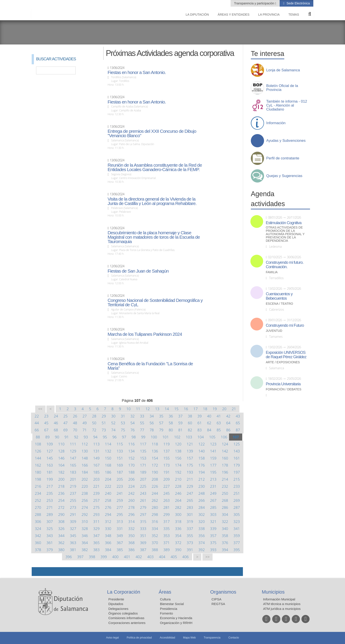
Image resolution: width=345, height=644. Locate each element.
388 (155, 550)
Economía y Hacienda (176, 618)
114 (108, 444)
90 (57, 437)
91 (67, 437)
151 (120, 458)
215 (237, 479)
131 (96, 451)
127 (50, 451)
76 (133, 430)
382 (85, 550)
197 (237, 472)
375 (213, 543)
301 (190, 514)
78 (152, 430)
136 (155, 451)
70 (75, 430)
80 (171, 430)
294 (108, 514)
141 (213, 451)
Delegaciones (118, 609)
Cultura (165, 599)
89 (47, 437)
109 (50, 444)
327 (73, 529)
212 (202, 479)
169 (120, 465)
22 (37, 416)
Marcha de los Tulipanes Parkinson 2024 (145, 334)
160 (225, 458)
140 (202, 451)
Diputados (116, 604)
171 (143, 465)
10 (128, 409)
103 (189, 437)
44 (37, 423)
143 (237, 451)
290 (61, 514)
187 (120, 472)
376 (225, 543)
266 (202, 500)
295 (120, 514)
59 (180, 423)
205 (120, 479)
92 (76, 437)
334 (155, 529)
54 (133, 423)
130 (85, 451)
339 (213, 529)
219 (73, 486)
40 (209, 416)
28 (94, 416)
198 (38, 479)
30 (113, 416)
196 (225, 472)
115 (120, 444)
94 (95, 437)
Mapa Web (189, 638)
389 (166, 550)
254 (61, 500)
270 (38, 507)
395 (237, 550)
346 (85, 536)
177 (213, 465)
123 (213, 444)
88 (38, 437)
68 (56, 430)
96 (115, 437)
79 (161, 430)
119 (166, 444)
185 (96, 472)
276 (108, 507)
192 (178, 472)
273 (73, 507)
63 (219, 423)
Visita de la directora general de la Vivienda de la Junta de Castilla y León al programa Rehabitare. (152, 201)
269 (237, 500)
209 (166, 479)
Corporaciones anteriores (127, 623)
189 (143, 472)
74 (113, 430)
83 (199, 430)
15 (176, 409)
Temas (294, 15)
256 (85, 500)
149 (96, 458)
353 (166, 536)
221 (96, 486)
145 (50, 458)
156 (178, 458)
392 (202, 550)
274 (85, 507)
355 (190, 536)
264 (178, 500)
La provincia (269, 15)
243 (143, 493)
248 (202, 493)
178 (225, 465)
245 (166, 493)
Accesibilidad (167, 638)
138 (178, 451)
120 (178, 444)
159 (213, 458)
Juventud (274, 331)
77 (142, 430)
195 (213, 472)
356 (202, 536)
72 (94, 430)
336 (178, 529)
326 (61, 529)
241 (120, 493)
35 (161, 416)
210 (178, 479)
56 (152, 423)
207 (143, 479)
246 (178, 493)
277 (120, 507)
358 (225, 536)
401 (127, 557)
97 (124, 437)
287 (237, 507)
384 (108, 550)
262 (155, 500)
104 (201, 437)
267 (213, 500)
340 (225, 529)
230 (202, 486)
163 (50, 465)
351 (143, 536)
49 (85, 423)
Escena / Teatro (279, 304)
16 (186, 409)
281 (166, 507)
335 (166, 529)
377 (237, 543)
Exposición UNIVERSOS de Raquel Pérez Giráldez (286, 355)
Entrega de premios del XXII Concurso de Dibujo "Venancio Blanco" (152, 133)
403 (150, 557)
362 (61, 543)
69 (65, 430)
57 (161, 423)
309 (73, 521)
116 (131, 444)
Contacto (234, 638)
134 (131, 451)
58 (171, 423)
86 (228, 430)
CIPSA (216, 599)
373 (190, 543)
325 (50, 529)
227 (166, 486)
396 (69, 557)
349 (120, 536)
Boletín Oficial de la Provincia (282, 88)
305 (237, 514)
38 (190, 416)
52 (113, 423)
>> (208, 557)
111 (73, 444)
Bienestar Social (172, 604)
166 (85, 465)
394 (225, 550)
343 (50, 536)
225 (143, 486)
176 (202, 465)
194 (202, 472)
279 (143, 507)
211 (190, 479)
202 (85, 479)
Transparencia (212, 638)
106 (224, 437)
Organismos (223, 592)
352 (155, 536)
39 (199, 416)
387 (143, 550)
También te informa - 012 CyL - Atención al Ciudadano (287, 105)
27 (85, 416)
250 (225, 493)
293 (96, 514)
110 (61, 444)
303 (213, 514)
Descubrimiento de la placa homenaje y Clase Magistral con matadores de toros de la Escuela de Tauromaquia (154, 237)
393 (213, 550)
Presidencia (169, 609)
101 (166, 437)
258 (108, 500)
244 (155, 493)
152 (131, 458)
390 (178, 550)
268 (225, 500)
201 (73, 479)
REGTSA (218, 604)
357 (213, 536)
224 (131, 486)
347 (96, 536)
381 (73, 550)
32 (133, 416)
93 (86, 437)
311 (96, 521)
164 (61, 465)
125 (237, 444)
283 (190, 507)
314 (131, 521)
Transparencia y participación (255, 3)
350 (131, 536)
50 (94, 423)
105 (212, 437)
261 (143, 500)
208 (155, 479)
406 (186, 557)
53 (123, 423)
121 (190, 444)
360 (38, 543)
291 (73, 514)
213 (213, 479)
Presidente (116, 599)
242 (131, 493)
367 (120, 543)
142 (225, 451)
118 (155, 444)
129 (73, 451)
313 (120, 521)
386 (131, 550)
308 (61, 521)
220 (85, 486)
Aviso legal (112, 638)
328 (85, 529)
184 (85, 472)
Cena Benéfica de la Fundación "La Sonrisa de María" (150, 366)
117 (143, 444)
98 (134, 437)
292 (85, 514)
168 (108, 465)
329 (96, 529)
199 (50, 479)
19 (215, 409)
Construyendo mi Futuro (285, 325)
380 (61, 550)
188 (131, 472)
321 (213, 521)
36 (171, 416)
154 (155, 458)
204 (108, 479)
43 (238, 416)
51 (104, 423)
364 (85, 543)
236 (61, 493)
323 (237, 521)
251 (237, 493)
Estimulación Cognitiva (284, 223)
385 (120, 550)
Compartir (37, 572)
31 (123, 416)
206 (131, 479)
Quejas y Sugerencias (284, 176)
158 (202, 458)
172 (155, 465)
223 (120, 486)
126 (38, 451)
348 (108, 536)
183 (73, 472)
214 (225, 479)
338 (202, 529)
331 (120, 529)
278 (131, 507)
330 (108, 529)
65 (238, 423)
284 (202, 507)
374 (202, 543)
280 (155, 507)
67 (46, 430)
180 (38, 472)
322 (225, 521)
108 (38, 444)
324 (38, 529)
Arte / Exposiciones (283, 362)
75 (123, 430)
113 (96, 444)
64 (228, 423)
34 (152, 416)
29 (104, 416)
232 (225, 486)
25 (65, 416)
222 (108, 486)
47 (65, 423)
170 (131, 465)
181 (50, 472)
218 (61, 486)
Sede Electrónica (298, 3)
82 (190, 430)
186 (108, 472)
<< (40, 409)
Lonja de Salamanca (283, 70)
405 (174, 557)
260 (131, 500)
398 (92, 557)
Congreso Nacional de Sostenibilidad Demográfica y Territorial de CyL (155, 303)
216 (38, 486)
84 (209, 430)
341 (237, 529)
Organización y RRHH (176, 623)
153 (143, 458)
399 (104, 557)
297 (143, 514)
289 (50, 514)
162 (38, 465)
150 (108, 458)
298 (155, 514)
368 (131, 543)
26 (75, 416)
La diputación (197, 15)
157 (190, 458)
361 (50, 543)
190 (155, 472)
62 (209, 423)
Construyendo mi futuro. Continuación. (285, 265)
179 (237, 465)
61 (199, 423)
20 (224, 409)
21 (234, 409)
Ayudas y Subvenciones (286, 141)
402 (139, 557)
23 (46, 416)
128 (61, 451)
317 (166, 521)
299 (166, 514)
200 (61, 479)
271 (50, 507)
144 (38, 458)
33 (142, 416)
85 (219, 430)
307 (50, 521)
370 (155, 543)
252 (38, 500)
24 (56, 416)
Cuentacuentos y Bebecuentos (279, 296)
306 (38, 521)
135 (143, 451)
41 (219, 416)
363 (73, 543)
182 (61, 472)
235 (50, 493)
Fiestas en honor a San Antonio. (137, 72)
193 (190, 472)
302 (202, 514)
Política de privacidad (139, 638)
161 (237, 458)
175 (190, 465)
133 (120, 451)
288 (38, 514)
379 (50, 550)
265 (190, 500)
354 (178, 536)
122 (202, 444)
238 (85, 493)
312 (108, 521)
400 (115, 557)
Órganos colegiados (123, 613)
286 (225, 507)
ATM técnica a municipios (282, 604)
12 (148, 409)
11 (138, 409)
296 (131, 514)
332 (131, 529)
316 (155, 521)
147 (73, 458)
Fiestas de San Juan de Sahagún (138, 271)
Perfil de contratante (283, 158)
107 (236, 437)
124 (225, 444)
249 (213, 493)
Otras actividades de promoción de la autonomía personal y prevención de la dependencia (285, 234)
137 (166, 451)
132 (108, 451)
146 (61, 458)
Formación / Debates (284, 389)
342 (38, 536)
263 (166, 500)
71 (85, 430)
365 (96, 543)
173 (166, 465)
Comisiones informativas (126, 618)
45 (46, 423)
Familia (272, 272)
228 (178, 486)
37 (180, 416)
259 (120, 500)
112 (85, 444)
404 (162, 557)
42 (228, 416)
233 (237, 486)
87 (238, 430)
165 (73, 465)
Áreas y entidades (233, 15)
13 (157, 409)
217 (50, 486)
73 (104, 430)
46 (56, 423)
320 (202, 521)
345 (73, 536)
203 (96, 479)
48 (75, 423)
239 (96, 493)
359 (237, 536)
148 (85, 458)
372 (178, 543)
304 (225, 514)
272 (61, 507)
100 (154, 437)
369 (143, 543)
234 (38, 493)
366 (108, 543)
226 (155, 486)
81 (180, 430)
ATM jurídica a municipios (282, 609)
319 (190, 521)
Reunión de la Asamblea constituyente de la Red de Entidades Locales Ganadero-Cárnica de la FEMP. (155, 167)
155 (166, 458)
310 (85, 521)
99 (143, 437)
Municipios (273, 592)
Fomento (166, 613)
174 (178, 465)
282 (178, 507)
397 (80, 557)
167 (96, 465)
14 (167, 409)
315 (143, 521)
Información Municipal (279, 599)
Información (276, 123)
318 (178, 521)
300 (178, 514)
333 (143, 529)
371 (166, 543)
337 (190, 529)
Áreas (165, 592)
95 (105, 437)
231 (213, 486)
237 (73, 493)
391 (190, 550)
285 (213, 507)
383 (96, 550)
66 (37, 430)
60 (190, 423)
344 (61, 536)
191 (166, 472)
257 (96, 500)
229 (190, 486)
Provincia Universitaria (283, 384)
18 (205, 409)
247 (190, 493)
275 (96, 507)
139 (190, 451)
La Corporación (124, 592)
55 (142, 423)
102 (177, 437)
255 (73, 500)
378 (38, 550)
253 (50, 500)
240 (108, 493)
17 (195, 409)
